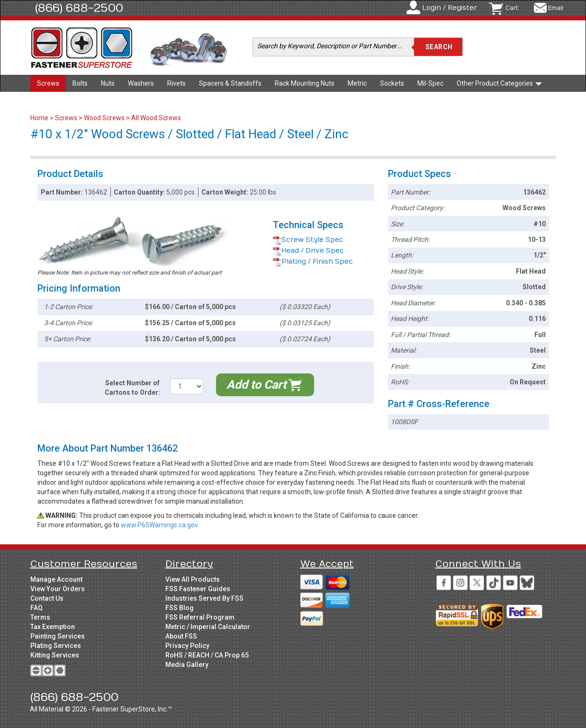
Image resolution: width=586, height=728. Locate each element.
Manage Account (56, 579)
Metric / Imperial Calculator (208, 627)
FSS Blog (180, 608)
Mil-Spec (430, 83)
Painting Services (58, 636)
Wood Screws (104, 118)
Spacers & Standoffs (230, 83)
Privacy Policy (187, 646)
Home (40, 118)
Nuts (108, 83)
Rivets (176, 83)
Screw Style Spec (308, 240)
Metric (357, 83)
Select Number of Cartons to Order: (132, 388)
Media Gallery (187, 665)
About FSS (181, 636)
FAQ (36, 608)
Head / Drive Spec (308, 251)
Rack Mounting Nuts (305, 83)
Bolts (80, 83)
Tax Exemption (53, 627)
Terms (40, 617)
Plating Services (56, 646)
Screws (48, 83)
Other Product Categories (499, 83)
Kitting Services (55, 655)
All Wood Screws (156, 118)
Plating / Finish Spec (313, 262)
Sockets (392, 83)
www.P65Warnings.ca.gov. (160, 525)
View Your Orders (58, 589)
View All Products (193, 579)
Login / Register (450, 8)
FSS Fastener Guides (198, 589)
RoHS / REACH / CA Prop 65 (207, 655)
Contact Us (47, 598)
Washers (141, 83)
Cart (512, 8)
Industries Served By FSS (204, 598)
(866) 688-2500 (79, 8)
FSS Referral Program (200, 617)
